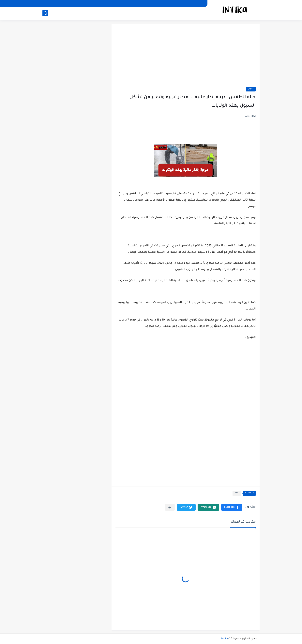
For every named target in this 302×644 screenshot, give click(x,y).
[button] (232, 507)
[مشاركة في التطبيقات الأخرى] (170, 507)
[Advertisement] (186, 57)
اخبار (251, 89)
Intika (225, 639)
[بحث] (45, 13)
